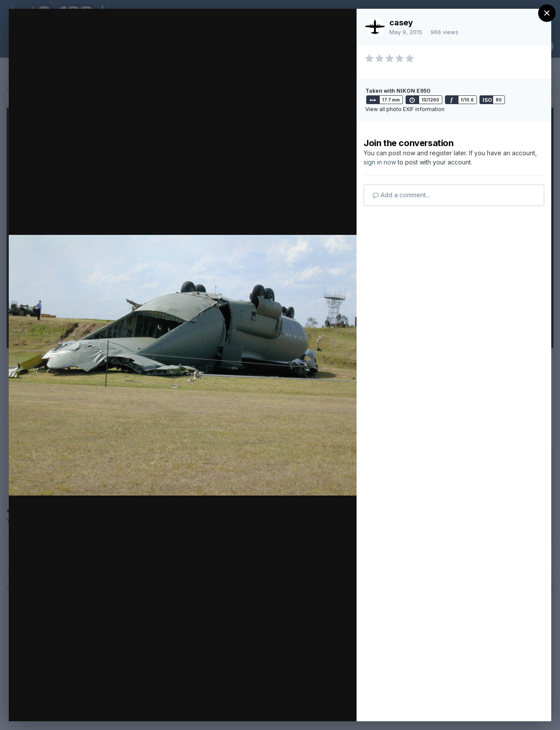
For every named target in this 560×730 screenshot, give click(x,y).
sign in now (380, 162)
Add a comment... (401, 195)
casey (401, 23)
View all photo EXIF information (405, 109)
